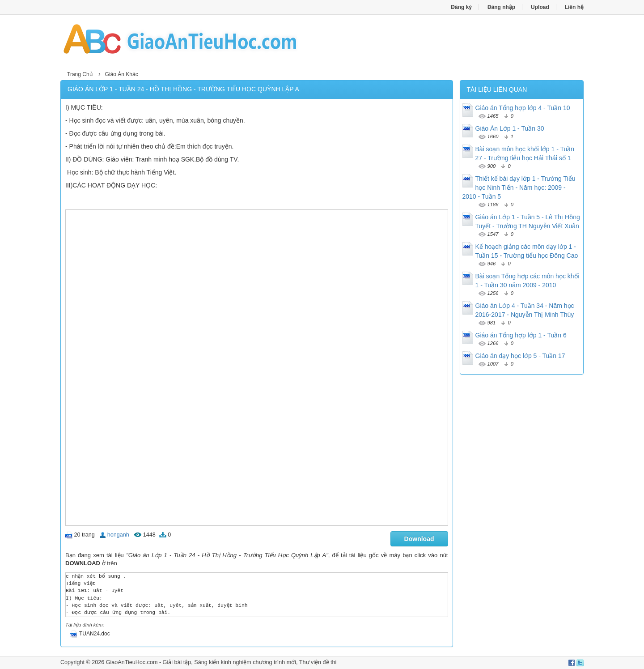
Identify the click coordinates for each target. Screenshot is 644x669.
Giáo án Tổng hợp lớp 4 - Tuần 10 (523, 108)
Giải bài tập (177, 662)
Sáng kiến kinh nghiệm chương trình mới (245, 662)
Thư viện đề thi (318, 662)
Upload (540, 7)
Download (419, 539)
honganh (118, 535)
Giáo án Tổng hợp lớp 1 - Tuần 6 (521, 335)
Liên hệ (574, 7)
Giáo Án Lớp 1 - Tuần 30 (510, 128)
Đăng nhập (501, 7)
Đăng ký (461, 7)
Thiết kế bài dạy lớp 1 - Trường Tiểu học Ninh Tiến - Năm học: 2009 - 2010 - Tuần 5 (519, 187)
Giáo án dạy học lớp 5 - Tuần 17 (520, 356)
